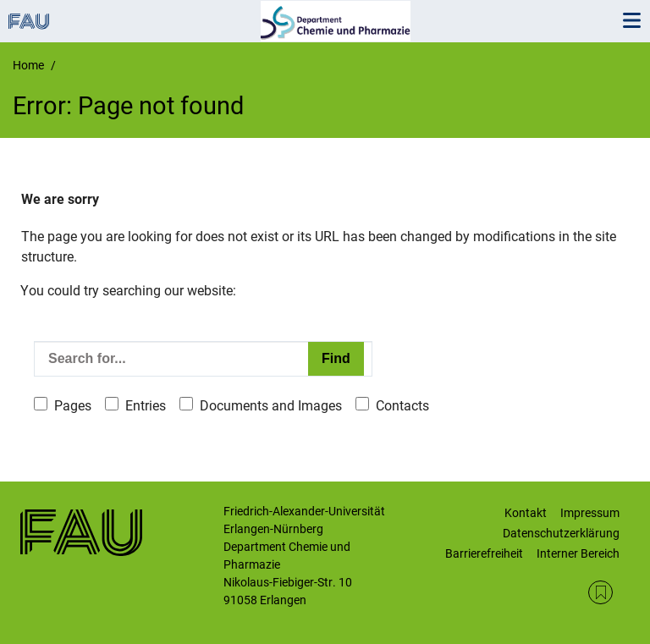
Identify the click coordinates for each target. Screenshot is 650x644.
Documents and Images (271, 406)
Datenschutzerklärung (561, 533)
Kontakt (526, 513)
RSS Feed (600, 593)
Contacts (402, 406)
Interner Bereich (578, 553)
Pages (73, 406)
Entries (146, 406)
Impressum (590, 513)
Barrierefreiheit (484, 553)
